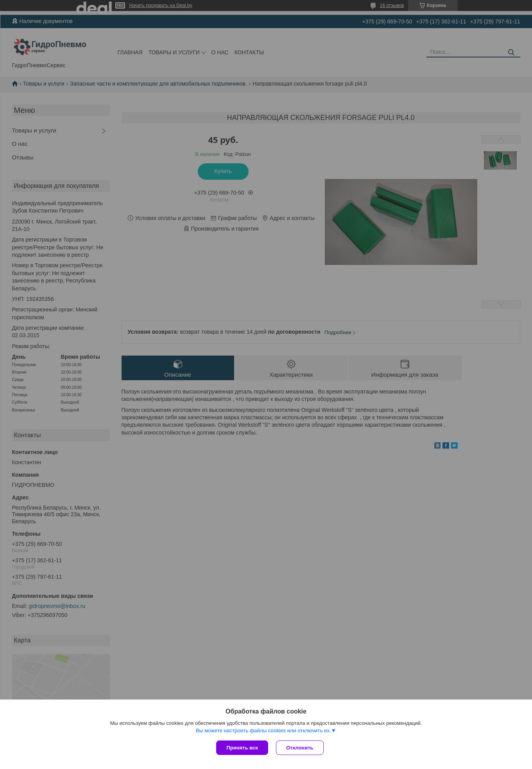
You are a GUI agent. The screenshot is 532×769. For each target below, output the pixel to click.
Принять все (242, 748)
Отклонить (300, 748)
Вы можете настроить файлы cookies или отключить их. (263, 731)
